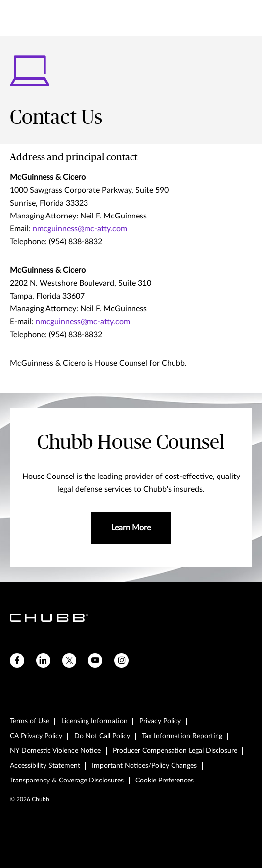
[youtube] (95, 661)
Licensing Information (94, 721)
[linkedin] (43, 661)
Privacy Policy (160, 721)
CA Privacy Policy (36, 736)
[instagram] (121, 661)
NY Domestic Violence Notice (55, 751)
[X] (69, 661)
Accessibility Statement (45, 766)
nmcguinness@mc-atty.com (80, 229)
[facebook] (17, 661)
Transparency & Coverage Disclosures (67, 781)
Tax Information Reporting (182, 736)
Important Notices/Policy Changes (144, 766)
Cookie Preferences (165, 781)
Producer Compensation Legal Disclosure (175, 751)
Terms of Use (30, 721)
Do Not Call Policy (102, 736)
